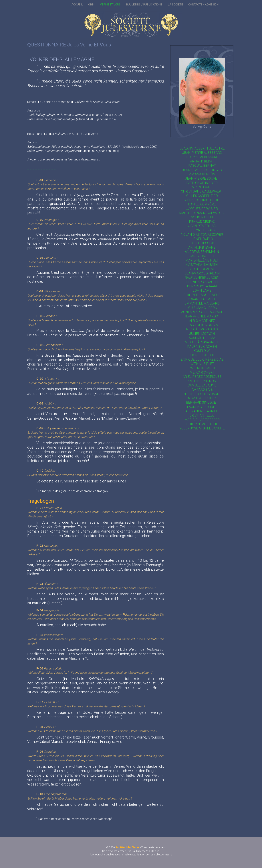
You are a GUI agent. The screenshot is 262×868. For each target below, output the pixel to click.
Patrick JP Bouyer (202, 183)
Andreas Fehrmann (202, 252)
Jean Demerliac (202, 226)
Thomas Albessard (202, 157)
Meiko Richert (202, 372)
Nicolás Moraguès (202, 329)
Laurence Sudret (202, 407)
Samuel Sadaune (202, 385)
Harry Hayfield (202, 256)
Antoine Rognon (202, 381)
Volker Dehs (202, 217)
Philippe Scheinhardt (202, 394)
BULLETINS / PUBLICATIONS (144, 5)
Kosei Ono (202, 351)
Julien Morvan (202, 334)
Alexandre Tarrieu (202, 411)
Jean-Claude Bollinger (202, 170)
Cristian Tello (202, 415)
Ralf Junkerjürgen (202, 277)
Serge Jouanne (202, 269)
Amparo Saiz (202, 389)
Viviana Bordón (202, 174)
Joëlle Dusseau (202, 243)
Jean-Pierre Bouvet (202, 178)
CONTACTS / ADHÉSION (203, 5)
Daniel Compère (202, 204)
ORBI (91, 5)
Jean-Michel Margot (202, 316)
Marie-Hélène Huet (202, 260)
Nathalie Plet (202, 364)
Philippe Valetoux (202, 424)
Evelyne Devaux (202, 230)
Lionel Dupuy (202, 239)
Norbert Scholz (202, 398)
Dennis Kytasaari (202, 286)
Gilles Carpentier (202, 196)
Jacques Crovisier (202, 209)
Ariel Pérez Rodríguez (202, 377)
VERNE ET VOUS (110, 5)
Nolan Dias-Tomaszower (202, 234)
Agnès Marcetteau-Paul (202, 312)
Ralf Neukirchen (202, 346)
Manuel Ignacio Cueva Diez (202, 213)
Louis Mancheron (202, 308)
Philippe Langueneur (202, 295)
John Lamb (202, 290)
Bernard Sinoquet (202, 402)
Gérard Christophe (202, 200)
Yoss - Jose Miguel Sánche (202, 428)
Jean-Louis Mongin (202, 325)
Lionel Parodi (202, 355)
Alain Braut (202, 187)
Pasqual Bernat (202, 165)
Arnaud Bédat (202, 161)
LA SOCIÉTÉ (175, 5)
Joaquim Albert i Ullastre (202, 148)
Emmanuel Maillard (202, 303)
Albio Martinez (202, 321)
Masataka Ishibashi (202, 265)
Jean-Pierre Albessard (202, 153)
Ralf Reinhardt (202, 368)
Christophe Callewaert (202, 191)
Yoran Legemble (202, 299)
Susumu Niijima (202, 338)
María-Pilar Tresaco (202, 420)
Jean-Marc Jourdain (202, 273)
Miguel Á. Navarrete (202, 342)
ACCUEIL (77, 5)
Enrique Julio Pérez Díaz (202, 359)
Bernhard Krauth (202, 282)
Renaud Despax (202, 222)
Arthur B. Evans (202, 247)
